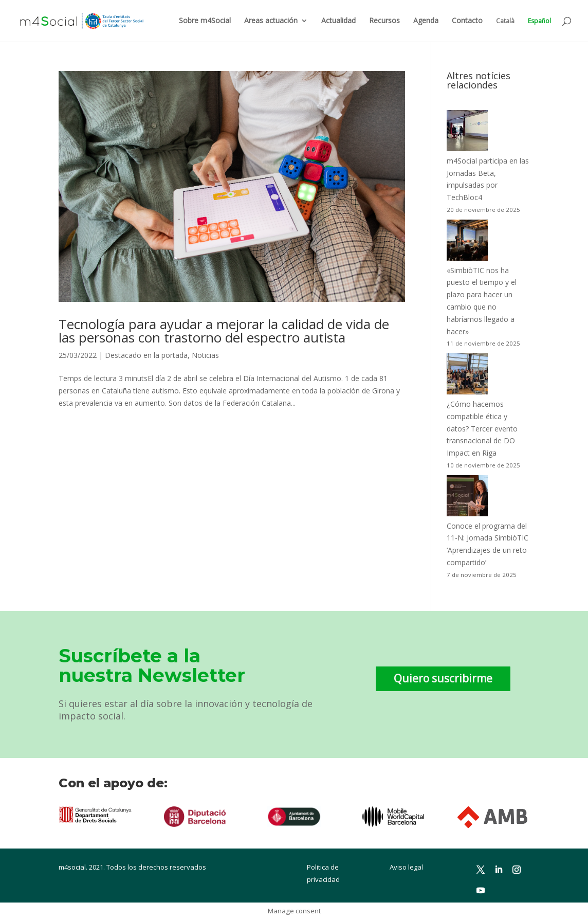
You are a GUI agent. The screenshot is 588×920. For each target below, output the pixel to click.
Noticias (205, 355)
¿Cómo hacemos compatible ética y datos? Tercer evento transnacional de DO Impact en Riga (482, 428)
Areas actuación (271, 21)
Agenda (426, 21)
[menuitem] (505, 30)
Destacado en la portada (146, 355)
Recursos (384, 21)
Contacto (467, 21)
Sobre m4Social (205, 21)
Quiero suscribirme (443, 678)
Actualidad (338, 21)
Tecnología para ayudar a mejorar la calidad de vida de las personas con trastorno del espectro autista (224, 331)
